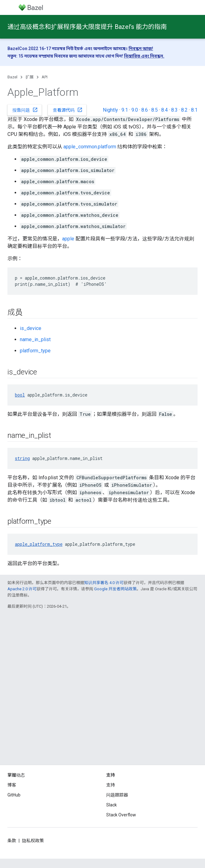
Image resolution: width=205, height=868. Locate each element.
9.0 (135, 110)
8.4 (164, 110)
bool (20, 395)
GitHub (14, 795)
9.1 (125, 110)
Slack (112, 805)
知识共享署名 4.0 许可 (104, 583)
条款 (12, 841)
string (22, 458)
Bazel (12, 77)
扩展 (30, 77)
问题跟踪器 (117, 795)
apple (68, 239)
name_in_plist (35, 339)
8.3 (174, 110)
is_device (31, 328)
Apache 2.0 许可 (22, 589)
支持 (111, 785)
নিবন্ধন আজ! (141, 49)
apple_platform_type (39, 544)
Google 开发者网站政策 (115, 589)
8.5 (155, 110)
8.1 (194, 110)
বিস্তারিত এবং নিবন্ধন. (144, 56)
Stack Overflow (121, 815)
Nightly (110, 110)
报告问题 (25, 110)
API (45, 77)
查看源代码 (68, 110)
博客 (12, 785)
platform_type (35, 351)
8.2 (184, 110)
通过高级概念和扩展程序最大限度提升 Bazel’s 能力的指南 (87, 27)
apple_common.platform (90, 147)
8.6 (145, 110)
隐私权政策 (33, 841)
